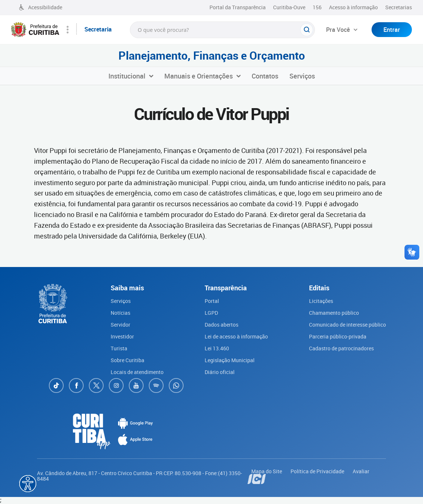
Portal (212, 301)
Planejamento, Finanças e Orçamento (212, 56)
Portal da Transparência (238, 7)
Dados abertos (221, 325)
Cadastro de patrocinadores (341, 348)
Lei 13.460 (217, 348)
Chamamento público (334, 313)
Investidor (122, 336)
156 (317, 7)
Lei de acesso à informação (236, 336)
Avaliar (361, 471)
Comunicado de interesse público (348, 325)
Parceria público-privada (338, 336)
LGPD (211, 313)
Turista (119, 348)
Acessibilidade (40, 7)
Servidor (120, 325)
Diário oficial (220, 372)
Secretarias (399, 7)
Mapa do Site (267, 471)
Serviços (121, 301)
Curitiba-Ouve (289, 7)
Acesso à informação (353, 7)
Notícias (120, 313)
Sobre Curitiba (127, 360)
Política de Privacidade (318, 471)
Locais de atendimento (137, 372)
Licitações (321, 301)
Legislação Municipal (230, 360)
